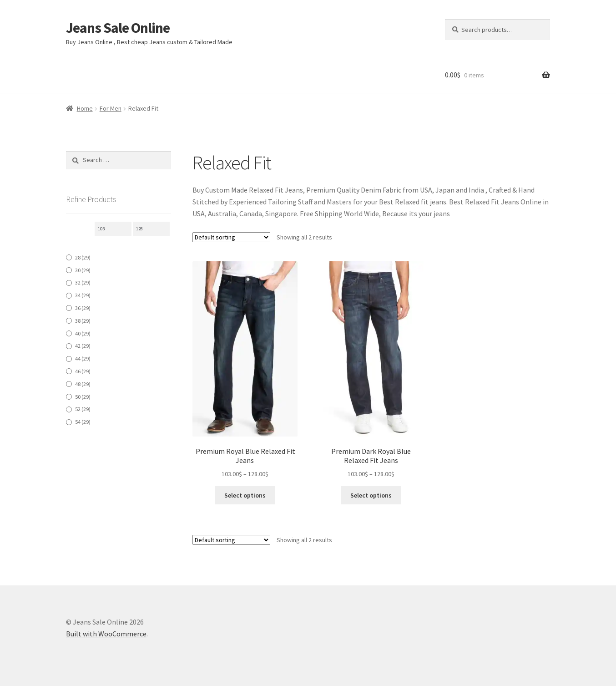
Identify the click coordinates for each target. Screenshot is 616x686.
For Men (111, 108)
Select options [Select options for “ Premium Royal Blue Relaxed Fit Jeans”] (245, 495)
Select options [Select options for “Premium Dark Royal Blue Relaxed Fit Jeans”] (371, 495)
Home (85, 108)
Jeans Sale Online (118, 28)
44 (83, 358)
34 (83, 295)
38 (83, 321)
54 (83, 422)
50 (83, 397)
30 (83, 270)
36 (83, 308)
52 (83, 409)
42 (83, 346)
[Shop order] (231, 237)
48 (83, 384)
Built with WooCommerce (106, 634)
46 (83, 371)
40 (83, 333)
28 (83, 257)
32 (83, 282)
